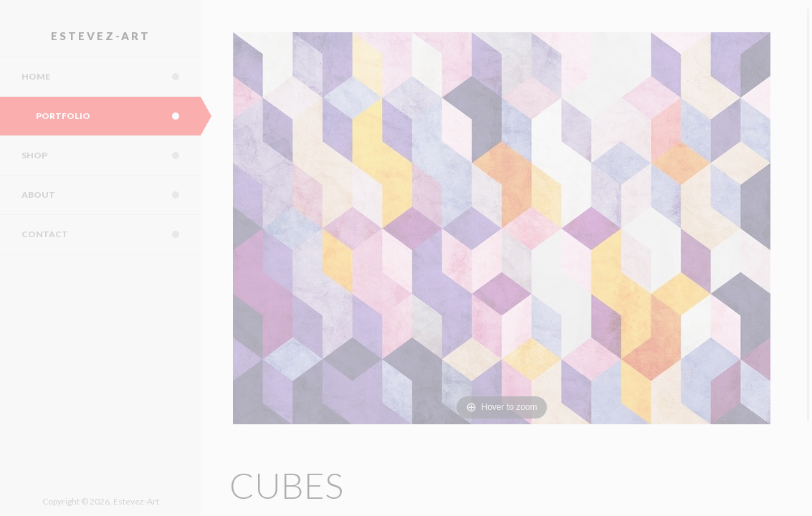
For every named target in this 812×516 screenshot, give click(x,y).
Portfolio (118, 116)
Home (111, 77)
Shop (111, 156)
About (111, 195)
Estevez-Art (101, 36)
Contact (111, 234)
